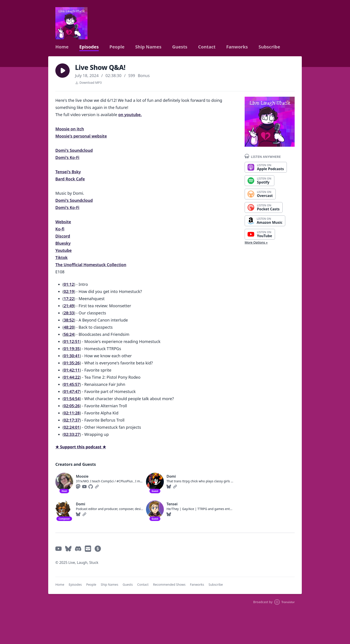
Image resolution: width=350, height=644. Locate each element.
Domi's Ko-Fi (67, 157)
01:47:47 (72, 391)
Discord (63, 236)
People (117, 47)
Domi (171, 476)
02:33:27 (72, 434)
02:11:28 (72, 413)
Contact (207, 47)
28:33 (69, 313)
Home (62, 47)
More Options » (256, 242)
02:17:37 (72, 420)
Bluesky (63, 243)
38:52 (69, 320)
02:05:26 (72, 406)
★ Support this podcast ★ (81, 447)
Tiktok (61, 257)
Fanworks (237, 47)
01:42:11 (72, 370)
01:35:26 (72, 363)
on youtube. (130, 115)
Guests (180, 47)
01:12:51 (72, 341)
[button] (62, 71)
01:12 (69, 284)
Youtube (64, 250)
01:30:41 (72, 356)
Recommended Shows (169, 584)
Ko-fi (60, 229)
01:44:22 (72, 377)
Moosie (82, 476)
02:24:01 (72, 427)
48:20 (69, 327)
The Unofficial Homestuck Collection (91, 265)
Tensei (172, 504)
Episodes (89, 47)
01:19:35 (72, 349)
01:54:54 (72, 399)
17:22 (69, 299)
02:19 (69, 291)
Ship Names (148, 47)
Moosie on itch (70, 129)
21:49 (69, 306)
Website (63, 222)
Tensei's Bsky (68, 172)
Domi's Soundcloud (74, 150)
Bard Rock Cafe (70, 179)
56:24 (69, 334)
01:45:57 (72, 384)
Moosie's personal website (81, 136)
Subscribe (269, 47)
